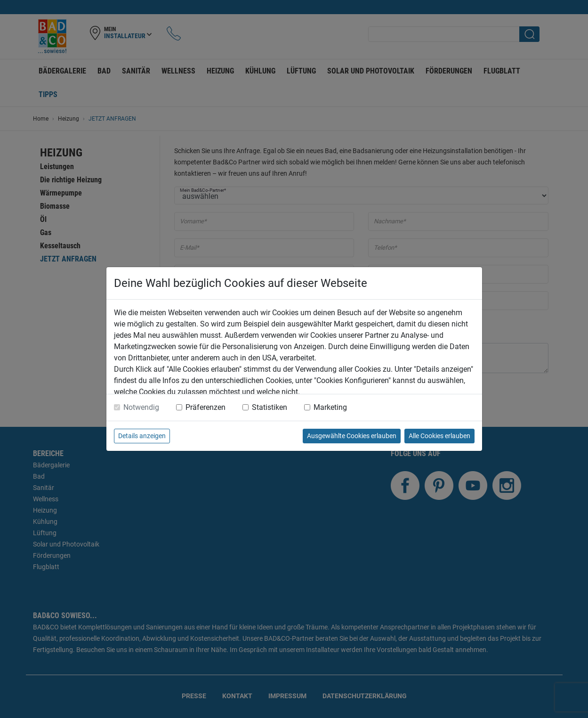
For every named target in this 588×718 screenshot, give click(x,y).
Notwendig (141, 407)
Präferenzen (205, 407)
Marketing (330, 407)
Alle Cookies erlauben (439, 436)
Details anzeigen (142, 436)
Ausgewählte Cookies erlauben (352, 436)
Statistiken (270, 407)
